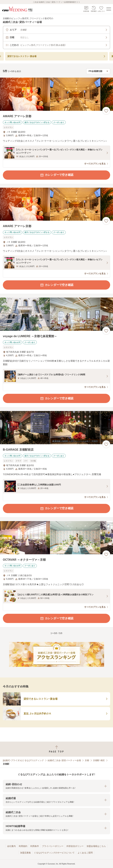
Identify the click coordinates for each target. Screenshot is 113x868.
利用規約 (23, 846)
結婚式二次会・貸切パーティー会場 (64, 760)
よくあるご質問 (85, 853)
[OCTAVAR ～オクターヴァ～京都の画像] (56, 538)
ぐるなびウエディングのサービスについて (54, 853)
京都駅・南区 (99, 760)
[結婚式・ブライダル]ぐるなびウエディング (23, 760)
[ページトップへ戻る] (56, 749)
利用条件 (35, 846)
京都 (87, 760)
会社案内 (11, 846)
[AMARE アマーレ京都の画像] (56, 94)
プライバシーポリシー (53, 846)
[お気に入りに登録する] (106, 111)
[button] (56, 786)
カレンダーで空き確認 (57, 175)
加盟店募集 (26, 853)
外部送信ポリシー (75, 846)
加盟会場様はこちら (96, 846)
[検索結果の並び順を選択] (98, 71)
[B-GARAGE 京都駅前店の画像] (56, 428)
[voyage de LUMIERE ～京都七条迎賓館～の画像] (56, 314)
